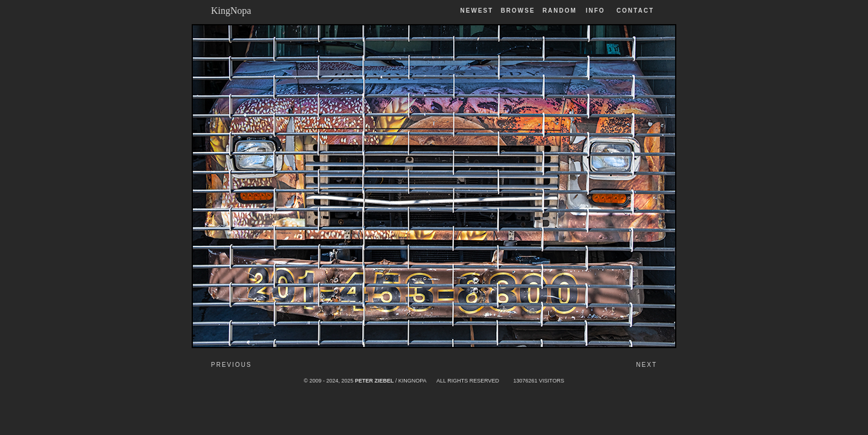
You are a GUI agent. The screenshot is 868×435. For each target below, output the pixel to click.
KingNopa (231, 11)
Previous (231, 365)
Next (646, 365)
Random (561, 11)
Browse (518, 11)
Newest (477, 11)
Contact (635, 11)
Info (596, 11)
